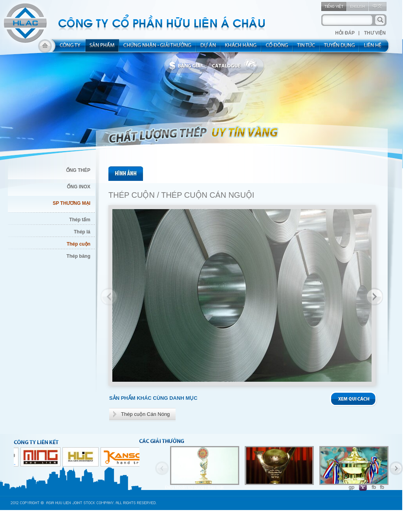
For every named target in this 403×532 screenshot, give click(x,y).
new (307, 48)
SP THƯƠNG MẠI (71, 203)
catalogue (237, 66)
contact (375, 48)
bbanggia (187, 66)
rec (340, 48)
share (277, 48)
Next (374, 297)
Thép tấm (80, 220)
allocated (158, 48)
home (45, 48)
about (68, 48)
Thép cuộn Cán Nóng (145, 414)
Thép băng (78, 256)
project (209, 48)
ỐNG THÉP (78, 170)
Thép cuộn (79, 244)
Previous (110, 297)
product (102, 48)
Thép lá (82, 232)
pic (126, 174)
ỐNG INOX (79, 187)
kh (241, 48)
